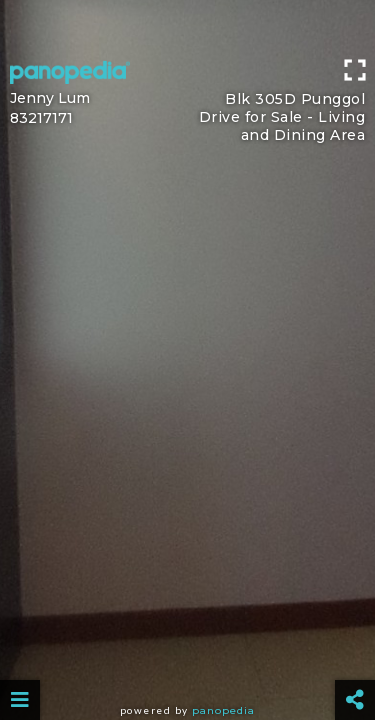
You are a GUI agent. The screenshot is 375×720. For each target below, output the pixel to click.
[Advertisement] (187, 25)
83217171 (41, 118)
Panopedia (223, 710)
